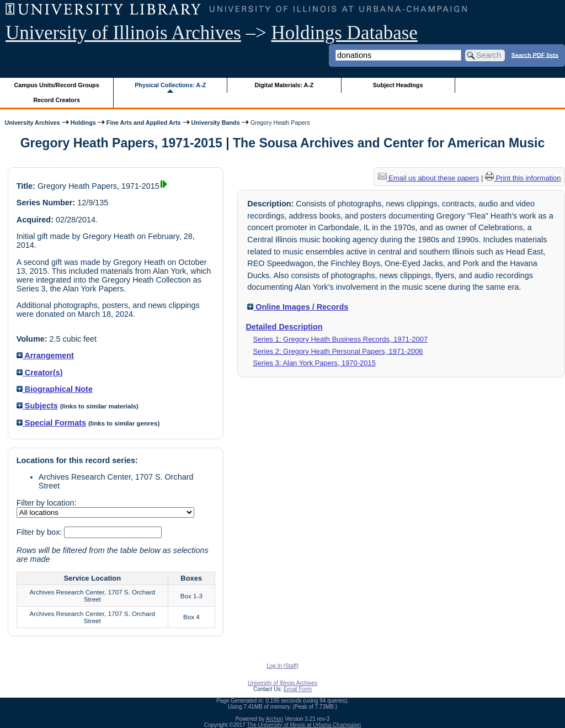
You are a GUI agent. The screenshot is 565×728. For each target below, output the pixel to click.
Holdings (83, 123)
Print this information (523, 178)
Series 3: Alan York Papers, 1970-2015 (314, 363)
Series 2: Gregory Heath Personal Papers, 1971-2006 (338, 351)
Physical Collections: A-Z (170, 85)
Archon (275, 719)
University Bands (216, 123)
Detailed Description (284, 327)
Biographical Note (55, 389)
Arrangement (45, 355)
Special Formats (51, 423)
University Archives (32, 123)
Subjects (37, 406)
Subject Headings (398, 85)
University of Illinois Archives (123, 33)
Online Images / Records (298, 307)
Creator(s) (40, 373)
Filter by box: (40, 532)
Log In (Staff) (282, 666)
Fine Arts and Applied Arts (144, 123)
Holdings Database (345, 33)
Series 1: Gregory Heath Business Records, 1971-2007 (340, 339)
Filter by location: (47, 503)
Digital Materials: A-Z (284, 85)
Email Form (298, 689)
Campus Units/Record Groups (57, 85)
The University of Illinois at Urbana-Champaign (304, 725)
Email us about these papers (429, 178)
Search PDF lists (535, 55)
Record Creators (57, 100)
